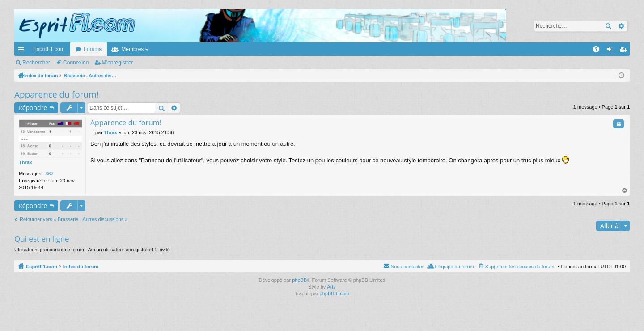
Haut (625, 191)
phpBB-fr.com (335, 293)
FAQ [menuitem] (599, 51)
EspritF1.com (49, 49)
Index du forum (81, 267)
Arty (331, 287)
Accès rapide (23, 51)
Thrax (25, 162)
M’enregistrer (118, 63)
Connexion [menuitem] (612, 51)
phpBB (299, 280)
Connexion (76, 63)
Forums (93, 49)
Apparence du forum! (57, 94)
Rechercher (608, 26)
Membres (132, 49)
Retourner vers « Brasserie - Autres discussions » (74, 219)
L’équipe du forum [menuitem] (454, 267)
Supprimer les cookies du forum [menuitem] (520, 267)
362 (49, 174)
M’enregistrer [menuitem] (625, 51)
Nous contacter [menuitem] (407, 267)
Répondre (33, 108)
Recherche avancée (621, 26)
